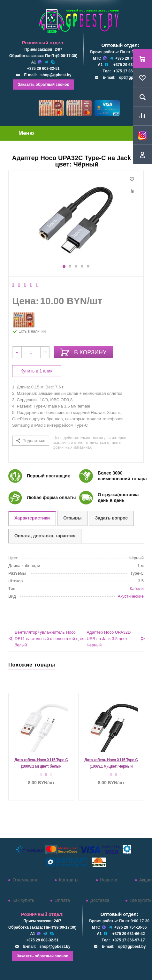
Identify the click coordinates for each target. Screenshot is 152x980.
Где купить (141, 900)
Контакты (68, 880)
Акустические (131, 596)
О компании (25, 880)
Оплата (62, 900)
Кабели (137, 589)
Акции (145, 880)
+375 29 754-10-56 (132, 58)
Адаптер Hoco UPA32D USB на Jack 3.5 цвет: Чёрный (109, 639)
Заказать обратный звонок (43, 85)
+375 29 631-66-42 (130, 65)
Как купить (23, 900)
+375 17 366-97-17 (130, 71)
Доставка (100, 900)
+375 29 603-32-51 (43, 69)
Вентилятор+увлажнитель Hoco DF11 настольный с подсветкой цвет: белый (50, 639)
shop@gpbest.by (56, 75)
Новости (109, 880)
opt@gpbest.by (132, 947)
